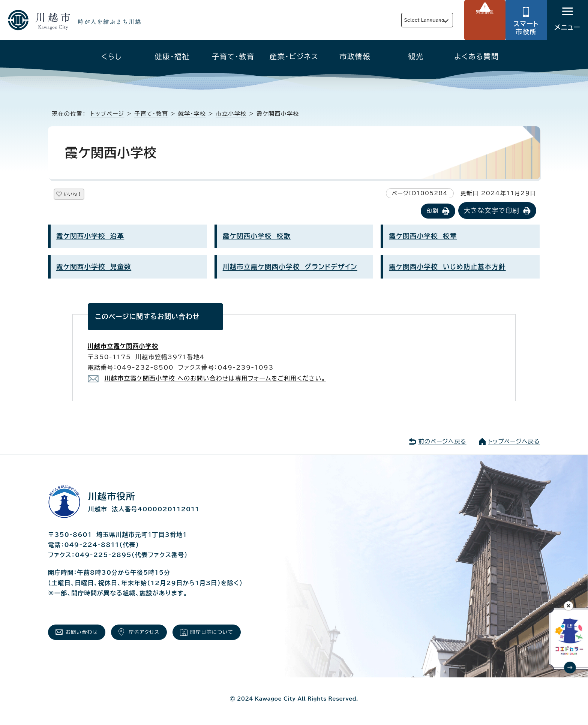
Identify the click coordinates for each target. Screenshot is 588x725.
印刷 (432, 212)
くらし (112, 56)
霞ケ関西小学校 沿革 (90, 237)
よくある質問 (476, 56)
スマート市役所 (526, 28)
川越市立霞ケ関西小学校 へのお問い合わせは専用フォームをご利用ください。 (215, 379)
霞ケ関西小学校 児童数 (94, 267)
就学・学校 (192, 114)
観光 (416, 56)
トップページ (107, 114)
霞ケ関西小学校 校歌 (257, 237)
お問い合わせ (87, 635)
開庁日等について (235, 635)
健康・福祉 (172, 56)
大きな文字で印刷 (492, 211)
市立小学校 (231, 114)
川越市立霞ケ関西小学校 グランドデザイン (290, 267)
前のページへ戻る (442, 442)
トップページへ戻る (514, 442)
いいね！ (82, 195)
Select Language (407, 20)
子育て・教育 (233, 56)
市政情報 (355, 56)
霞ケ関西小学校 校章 (423, 237)
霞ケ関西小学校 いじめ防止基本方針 (447, 267)
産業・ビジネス (294, 56)
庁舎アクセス (158, 635)
